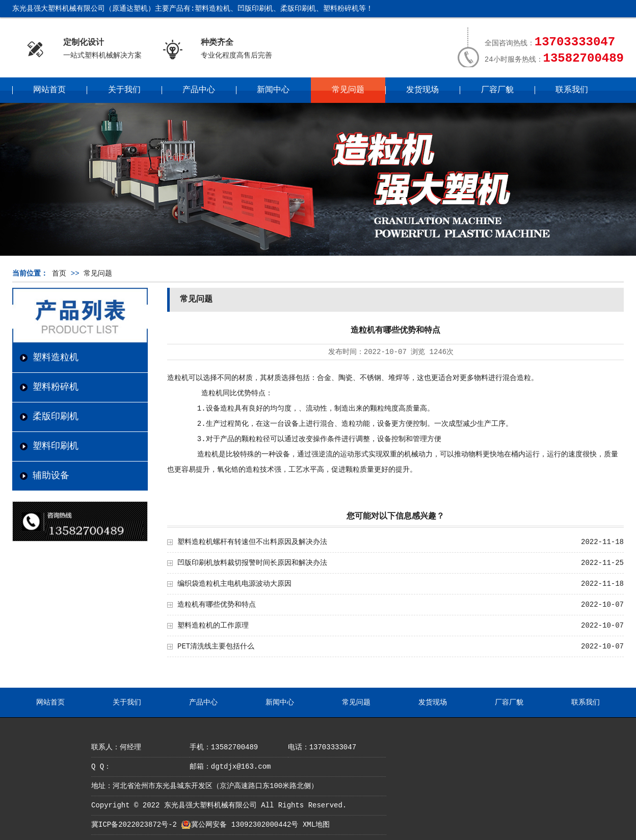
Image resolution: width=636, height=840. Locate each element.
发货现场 (422, 90)
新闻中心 (273, 90)
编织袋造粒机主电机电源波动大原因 (234, 584)
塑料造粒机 (56, 358)
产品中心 (199, 90)
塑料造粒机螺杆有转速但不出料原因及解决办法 (252, 542)
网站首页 (49, 90)
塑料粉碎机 (56, 387)
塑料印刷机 (56, 446)
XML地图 (316, 825)
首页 (59, 274)
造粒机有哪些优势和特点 (217, 605)
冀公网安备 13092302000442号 (245, 825)
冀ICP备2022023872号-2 (134, 825)
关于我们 (124, 90)
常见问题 (348, 90)
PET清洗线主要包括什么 (216, 646)
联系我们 (572, 90)
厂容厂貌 (497, 90)
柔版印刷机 (56, 417)
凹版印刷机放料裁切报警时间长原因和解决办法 (252, 563)
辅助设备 (51, 476)
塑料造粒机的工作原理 (213, 626)
